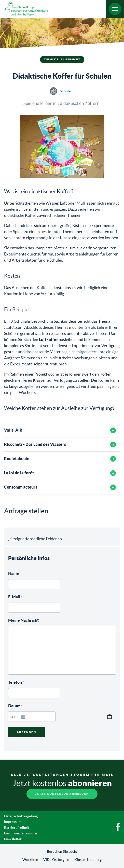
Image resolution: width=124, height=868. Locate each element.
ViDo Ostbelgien (56, 860)
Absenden (26, 732)
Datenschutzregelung (21, 816)
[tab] (62, 430)
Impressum (13, 822)
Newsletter (13, 839)
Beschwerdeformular (21, 833)
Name (15, 574)
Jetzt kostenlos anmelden (62, 794)
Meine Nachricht (23, 620)
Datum (15, 706)
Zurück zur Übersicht (62, 60)
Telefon (16, 683)
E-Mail (15, 597)
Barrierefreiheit (17, 828)
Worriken (30, 860)
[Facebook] (118, 829)
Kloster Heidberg (88, 860)
